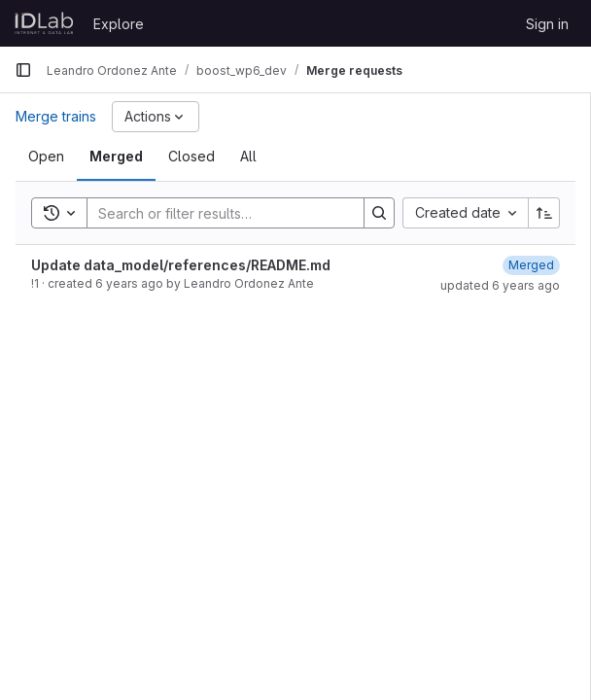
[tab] (46, 157)
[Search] (216, 213)
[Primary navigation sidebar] (23, 70)
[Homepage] (44, 23)
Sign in (547, 24)
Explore (119, 24)
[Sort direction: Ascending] (544, 213)
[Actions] (156, 117)
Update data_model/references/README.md (181, 265)
